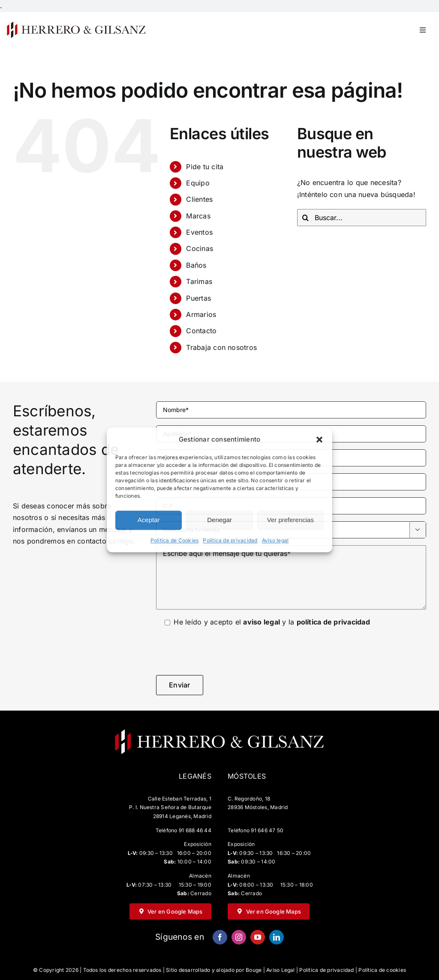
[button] (319, 439)
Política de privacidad (326, 970)
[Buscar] (306, 218)
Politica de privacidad (230, 540)
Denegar (219, 520)
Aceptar (149, 520)
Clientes (199, 199)
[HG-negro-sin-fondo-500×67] (76, 24)
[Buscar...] (362, 218)
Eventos (199, 232)
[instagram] (239, 937)
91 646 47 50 (267, 830)
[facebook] (220, 937)
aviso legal (262, 622)
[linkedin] (277, 937)
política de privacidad (333, 622)
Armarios (201, 314)
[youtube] (258, 937)
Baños (196, 265)
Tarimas (199, 281)
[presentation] (221, 651)
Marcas (198, 216)
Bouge (254, 970)
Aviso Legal (281, 970)
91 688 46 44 (195, 830)
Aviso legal (275, 540)
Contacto (201, 331)
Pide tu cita (205, 167)
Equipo (198, 183)
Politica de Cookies (175, 540)
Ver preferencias (290, 520)
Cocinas (200, 248)
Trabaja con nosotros (221, 347)
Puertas (198, 298)
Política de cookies (382, 970)
